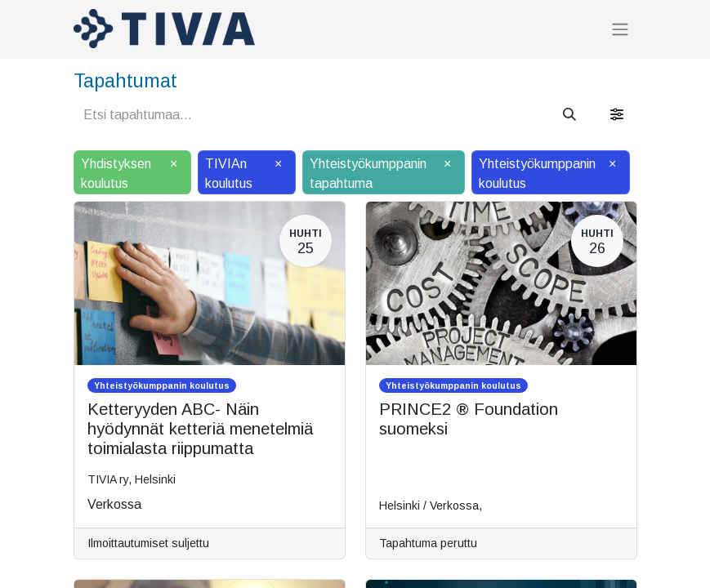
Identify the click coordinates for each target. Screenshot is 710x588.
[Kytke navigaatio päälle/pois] (620, 29)
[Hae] (569, 115)
